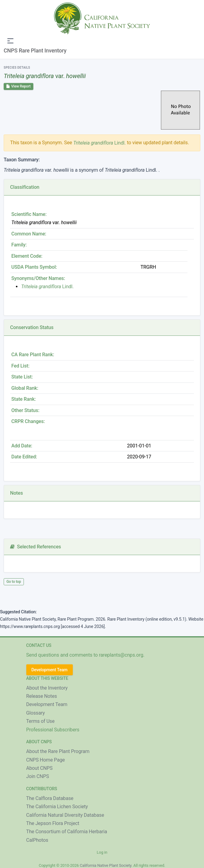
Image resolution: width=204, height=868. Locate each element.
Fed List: (20, 366)
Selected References (35, 547)
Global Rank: (25, 388)
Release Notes (42, 696)
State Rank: (24, 399)
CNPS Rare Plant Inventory (35, 51)
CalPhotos (37, 840)
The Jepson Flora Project (53, 823)
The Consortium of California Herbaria (67, 832)
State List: (22, 377)
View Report (19, 86)
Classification (25, 187)
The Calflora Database (50, 798)
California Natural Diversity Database (65, 815)
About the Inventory (47, 688)
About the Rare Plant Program (58, 751)
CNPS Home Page (46, 760)
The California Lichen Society (57, 807)
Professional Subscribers (53, 730)
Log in (102, 852)
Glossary (36, 713)
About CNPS (39, 768)
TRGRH (148, 267)
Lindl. (99, 143)
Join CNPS (38, 776)
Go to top (14, 582)
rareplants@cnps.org (121, 655)
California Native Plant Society (106, 865)
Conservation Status (32, 327)
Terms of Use (41, 721)
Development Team (50, 670)
